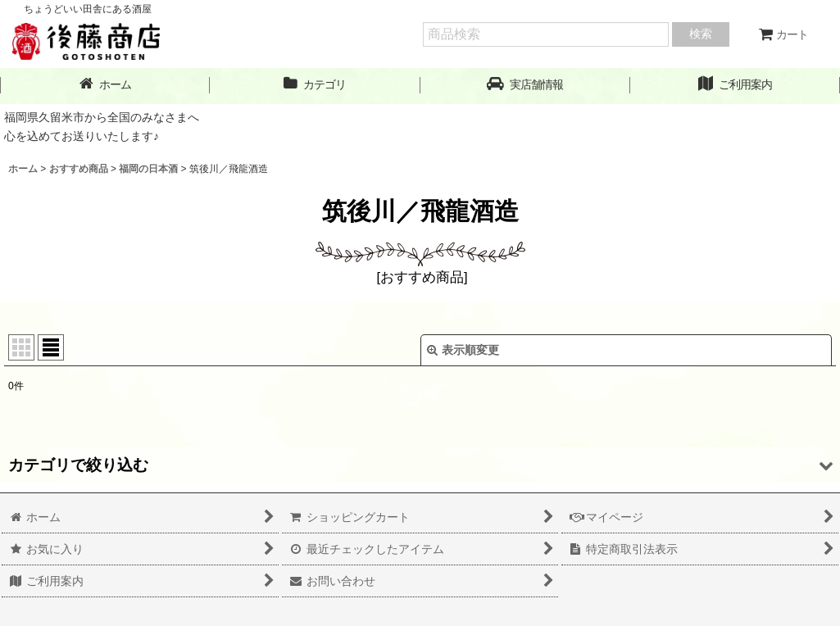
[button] (525, 85)
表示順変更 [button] (463, 350)
